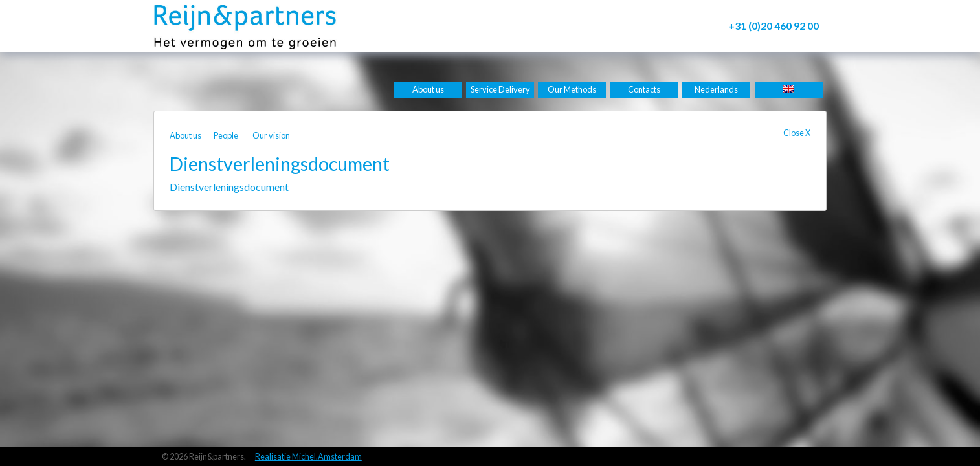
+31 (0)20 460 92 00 (774, 26)
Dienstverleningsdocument (229, 187)
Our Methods (572, 89)
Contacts (644, 89)
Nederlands (716, 89)
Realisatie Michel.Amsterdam (308, 456)
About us (428, 89)
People (226, 135)
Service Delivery (500, 89)
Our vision (271, 135)
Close (797, 133)
